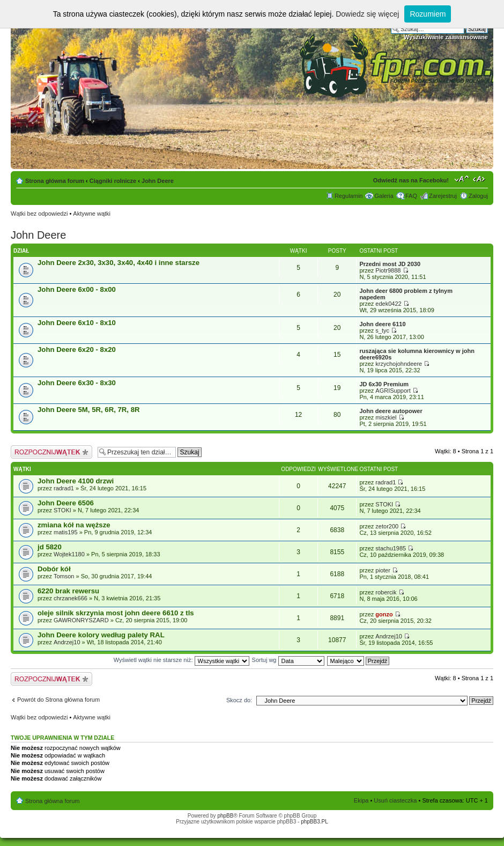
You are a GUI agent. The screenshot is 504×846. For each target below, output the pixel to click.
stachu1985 (391, 548)
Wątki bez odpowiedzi (39, 214)
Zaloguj (478, 196)
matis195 (66, 532)
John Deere (158, 181)
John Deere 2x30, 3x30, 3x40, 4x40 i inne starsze (118, 263)
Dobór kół (54, 569)
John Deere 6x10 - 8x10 (77, 323)
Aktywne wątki (92, 214)
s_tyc (382, 330)
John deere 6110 (382, 324)
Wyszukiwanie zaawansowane (446, 37)
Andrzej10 (67, 642)
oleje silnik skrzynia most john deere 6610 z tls (116, 613)
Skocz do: (239, 700)
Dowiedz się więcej (367, 14)
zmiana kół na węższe (74, 525)
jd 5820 (50, 547)
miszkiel (386, 417)
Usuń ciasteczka (395, 800)
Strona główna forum (55, 181)
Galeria (384, 196)
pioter (383, 570)
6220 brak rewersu (68, 591)
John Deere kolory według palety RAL (101, 635)
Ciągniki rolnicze (113, 181)
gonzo (384, 614)
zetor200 (387, 526)
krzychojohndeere (399, 364)
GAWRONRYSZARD (81, 620)
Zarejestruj (443, 196)
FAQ (411, 196)
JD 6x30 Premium (384, 384)
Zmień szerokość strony (480, 179)
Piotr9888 (388, 270)
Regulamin (349, 196)
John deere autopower (391, 411)
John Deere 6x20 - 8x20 (77, 350)
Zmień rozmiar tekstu (462, 179)
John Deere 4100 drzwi (76, 481)
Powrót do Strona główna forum (58, 700)
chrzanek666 (71, 598)
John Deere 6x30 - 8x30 (77, 383)
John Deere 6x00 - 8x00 (77, 289)
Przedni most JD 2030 (390, 264)
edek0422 (388, 304)
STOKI (62, 510)
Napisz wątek (51, 452)
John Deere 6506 (66, 503)
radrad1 (64, 488)
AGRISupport (393, 391)
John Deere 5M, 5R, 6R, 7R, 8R (89, 410)
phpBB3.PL (314, 822)
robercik (386, 592)
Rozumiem (428, 14)
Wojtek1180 (69, 554)
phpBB (225, 816)
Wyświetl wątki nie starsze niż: (181, 660)
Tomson (64, 576)
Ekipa (361, 800)
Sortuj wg (288, 660)
